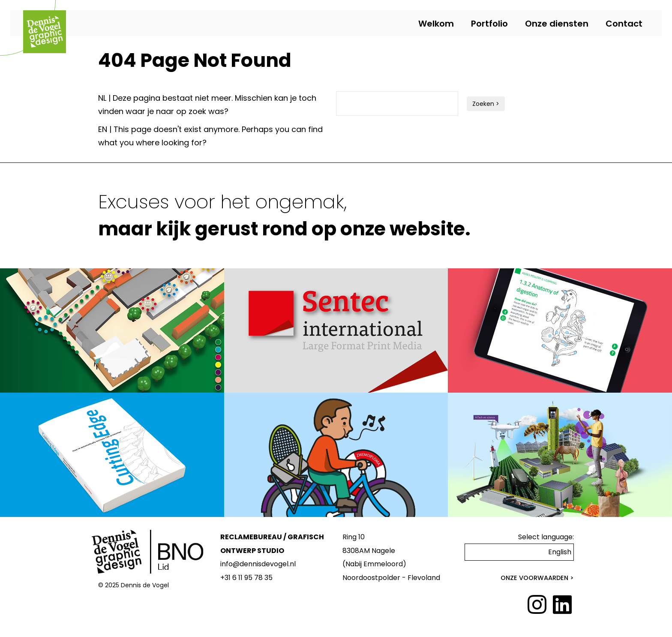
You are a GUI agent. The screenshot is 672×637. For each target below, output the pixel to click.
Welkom (436, 24)
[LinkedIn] (562, 605)
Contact (624, 24)
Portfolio (489, 24)
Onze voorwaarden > (537, 578)
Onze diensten (557, 24)
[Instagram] (537, 605)
